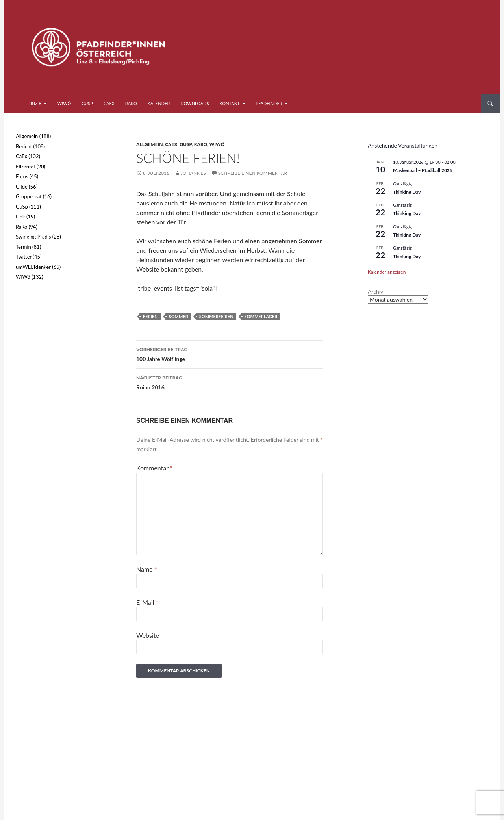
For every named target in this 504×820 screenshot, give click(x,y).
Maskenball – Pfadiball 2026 (423, 170)
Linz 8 (35, 103)
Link (20, 217)
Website (148, 635)
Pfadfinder (269, 103)
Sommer (179, 316)
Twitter (24, 257)
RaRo (131, 103)
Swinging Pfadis (33, 237)
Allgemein (150, 144)
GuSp (87, 103)
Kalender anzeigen (387, 272)
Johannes (193, 173)
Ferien (150, 316)
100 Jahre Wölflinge (230, 354)
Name (146, 569)
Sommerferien (216, 316)
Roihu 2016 (230, 382)
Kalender (159, 103)
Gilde (22, 187)
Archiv (375, 292)
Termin (23, 247)
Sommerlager (261, 316)
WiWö (64, 103)
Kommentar (155, 468)
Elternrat (26, 167)
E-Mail (147, 602)
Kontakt (230, 103)
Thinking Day (407, 192)
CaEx (109, 103)
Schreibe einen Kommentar (253, 173)
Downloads (195, 103)
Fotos (22, 176)
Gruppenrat (29, 196)
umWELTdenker (33, 267)
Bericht (24, 146)
